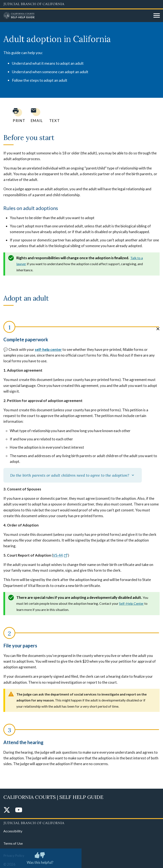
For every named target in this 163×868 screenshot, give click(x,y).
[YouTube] (19, 810)
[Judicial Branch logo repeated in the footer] (81, 822)
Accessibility (13, 831)
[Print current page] (17, 115)
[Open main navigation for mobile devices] (157, 16)
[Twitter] (7, 810)
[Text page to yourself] (53, 115)
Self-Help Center (131, 603)
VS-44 (60, 555)
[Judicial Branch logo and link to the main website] (81, 4)
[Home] (77, 16)
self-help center (48, 349)
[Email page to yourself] (36, 115)
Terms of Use (13, 843)
